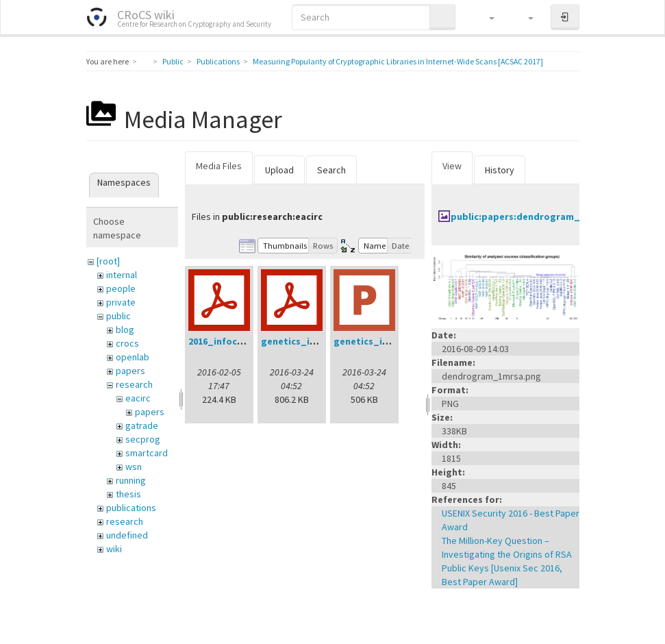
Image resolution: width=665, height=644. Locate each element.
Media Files (219, 166)
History (500, 170)
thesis (128, 494)
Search (331, 170)
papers (130, 371)
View (452, 166)
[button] (485, 17)
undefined (127, 535)
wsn (134, 467)
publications (131, 508)
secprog (143, 439)
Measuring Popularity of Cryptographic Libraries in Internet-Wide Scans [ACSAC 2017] (398, 61)
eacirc (138, 398)
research (134, 384)
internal (122, 275)
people (121, 288)
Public (173, 61)
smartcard (147, 453)
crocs (127, 343)
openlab (133, 357)
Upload (279, 170)
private (121, 302)
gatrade (142, 425)
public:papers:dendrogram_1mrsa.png (539, 216)
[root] (108, 261)
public (118, 316)
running (131, 480)
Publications (218, 61)
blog (125, 330)
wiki (114, 549)
